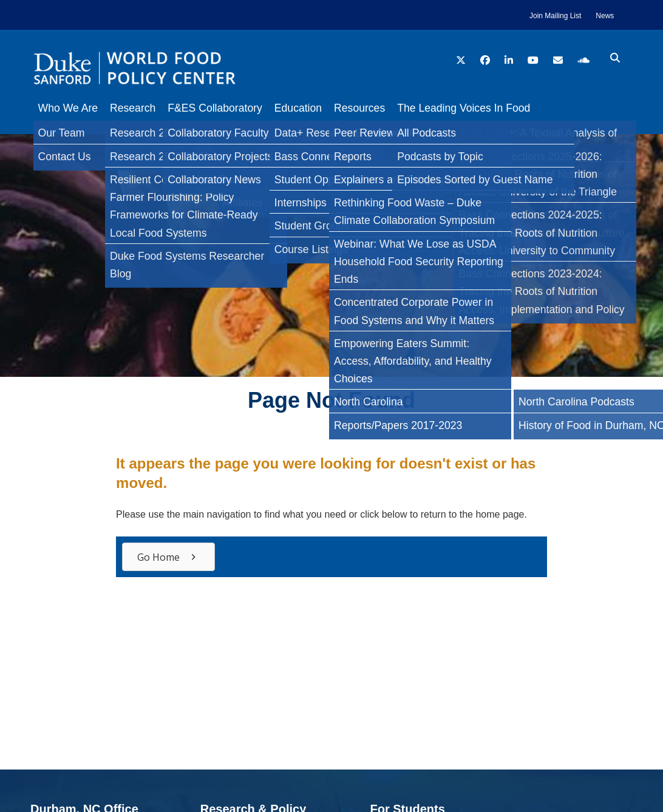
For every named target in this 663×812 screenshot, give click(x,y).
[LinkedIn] (15, 221)
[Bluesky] (15, 245)
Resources (384, 108)
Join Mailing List (555, 16)
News (605, 16)
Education (316, 108)
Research (139, 108)
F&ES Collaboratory (227, 108)
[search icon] (615, 58)
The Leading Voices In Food (494, 108)
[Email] (15, 269)
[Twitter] (15, 197)
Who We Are (68, 108)
